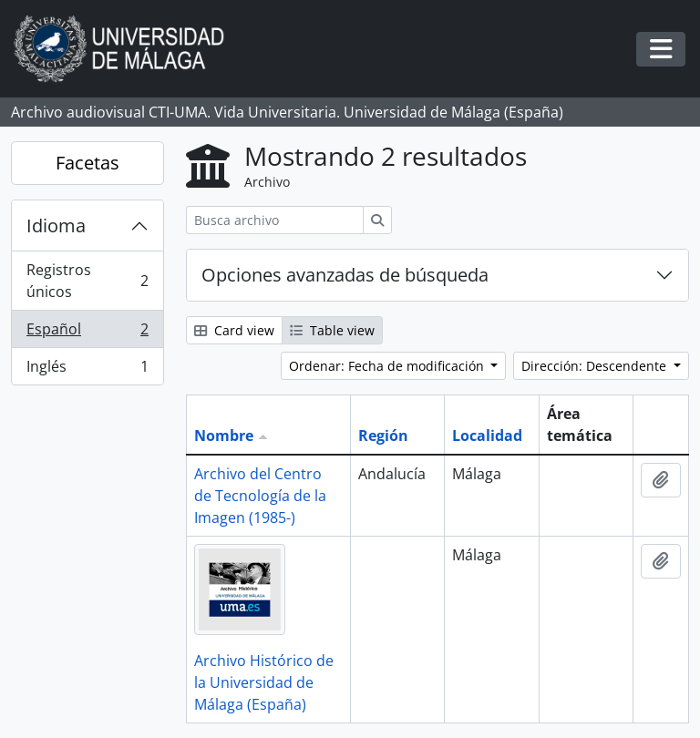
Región (383, 436)
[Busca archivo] (275, 220)
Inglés (87, 370)
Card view (234, 330)
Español (87, 333)
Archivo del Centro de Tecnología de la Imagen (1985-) (260, 496)
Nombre (224, 436)
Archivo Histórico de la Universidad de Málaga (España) (264, 682)
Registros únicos (87, 281)
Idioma (56, 225)
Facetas (87, 163)
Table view (332, 330)
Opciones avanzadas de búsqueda (345, 275)
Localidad (487, 436)
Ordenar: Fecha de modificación (388, 366)
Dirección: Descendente (596, 366)
